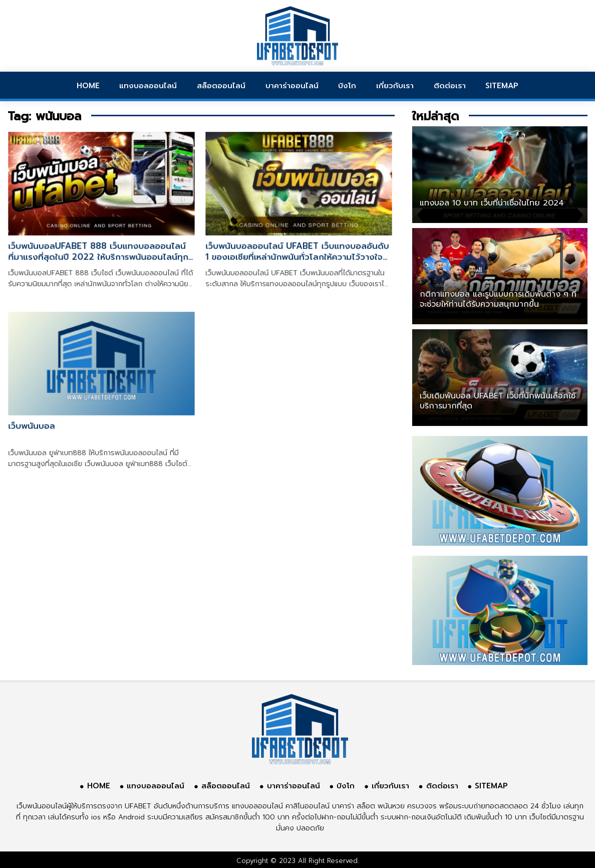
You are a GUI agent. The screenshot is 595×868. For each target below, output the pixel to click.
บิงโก (347, 86)
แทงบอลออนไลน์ (148, 86)
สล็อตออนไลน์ (221, 86)
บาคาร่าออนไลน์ (292, 86)
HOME (88, 86)
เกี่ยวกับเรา (395, 86)
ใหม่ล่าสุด (435, 116)
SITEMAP (502, 86)
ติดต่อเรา (450, 86)
